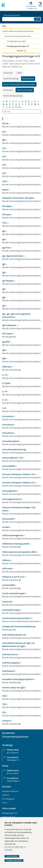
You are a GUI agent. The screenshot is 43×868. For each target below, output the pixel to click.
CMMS (19, 73)
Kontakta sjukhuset (10, 791)
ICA (4, 148)
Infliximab (7, 568)
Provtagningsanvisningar (16, 41)
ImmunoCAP (8, 519)
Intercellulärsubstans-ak (14, 635)
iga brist (6, 248)
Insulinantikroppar (11, 610)
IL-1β (5, 400)
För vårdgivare (8, 799)
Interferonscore (10, 654)
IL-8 (4, 408)
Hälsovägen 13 (13, 760)
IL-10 (5, 375)
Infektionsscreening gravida (16, 544)
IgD (4, 264)
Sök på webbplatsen (12, 15)
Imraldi (6, 527)
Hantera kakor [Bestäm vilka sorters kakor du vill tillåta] (12, 856)
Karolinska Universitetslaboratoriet (18, 36)
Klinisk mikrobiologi (25, 90)
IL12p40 (6, 383)
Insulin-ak (7, 602)
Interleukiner (8, 671)
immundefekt (9, 466)
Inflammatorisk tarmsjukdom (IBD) (19, 552)
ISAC (4, 696)
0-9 (19, 107)
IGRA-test (7, 367)
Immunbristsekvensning (14, 449)
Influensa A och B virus (13, 577)
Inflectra (6, 560)
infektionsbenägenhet (13, 535)
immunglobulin (9, 491)
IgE (4, 289)
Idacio (5, 190)
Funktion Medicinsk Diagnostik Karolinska (18, 31)
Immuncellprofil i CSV (13, 458)
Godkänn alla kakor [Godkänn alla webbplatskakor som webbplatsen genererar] (14, 860)
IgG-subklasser (10, 325)
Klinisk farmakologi (11, 79)
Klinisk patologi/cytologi (13, 96)
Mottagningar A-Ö (10, 813)
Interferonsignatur (11, 663)
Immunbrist (8, 416)
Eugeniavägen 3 (13, 781)
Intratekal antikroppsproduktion (18, 679)
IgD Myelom (8, 281)
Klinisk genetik (28, 79)
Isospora (6, 721)
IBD (4, 140)
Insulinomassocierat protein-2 (17, 618)
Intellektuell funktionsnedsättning (19, 626)
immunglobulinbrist (12, 499)
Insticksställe (8, 585)
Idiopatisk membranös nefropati (18, 198)
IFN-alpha (7, 206)
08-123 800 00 (12, 753)
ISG (4, 712)
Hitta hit (6, 795)
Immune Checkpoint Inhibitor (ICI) (19, 474)
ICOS (4, 181)
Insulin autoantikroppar (14, 593)
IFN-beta (6, 214)
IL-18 (5, 391)
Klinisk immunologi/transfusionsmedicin (19, 84)
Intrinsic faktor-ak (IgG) (13, 688)
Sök (37, 19)
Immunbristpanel (11, 441)
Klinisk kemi (8, 90)
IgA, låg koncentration (13, 256)
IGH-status (7, 334)
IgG (4, 306)
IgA (4, 231)
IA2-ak (5, 123)
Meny (40, 6)
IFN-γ (5, 223)
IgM (4, 350)
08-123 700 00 (12, 773)
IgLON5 (6, 342)
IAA (4, 132)
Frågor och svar (9, 817)
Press (5, 803)
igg (4, 297)
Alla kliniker (8, 73)
